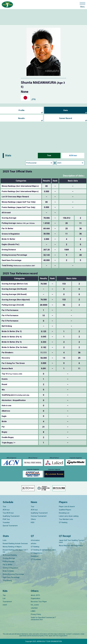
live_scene (35, 605)
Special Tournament (10, 526)
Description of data (73, 176)
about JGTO (35, 595)
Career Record (66, 118)
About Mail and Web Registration (71, 546)
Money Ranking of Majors (12, 547)
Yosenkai (6, 522)
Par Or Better (8, 565)
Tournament (7, 602)
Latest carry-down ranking (69, 516)
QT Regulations (36, 553)
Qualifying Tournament (11, 516)
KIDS (33, 522)
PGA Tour (6, 519)
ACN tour (73, 155)
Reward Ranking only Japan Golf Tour (15, 551)
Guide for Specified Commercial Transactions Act (43, 619)
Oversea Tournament (39, 516)
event (5, 605)
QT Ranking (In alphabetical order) (43, 550)
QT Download (36, 559)
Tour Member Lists (66, 519)
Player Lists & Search (67, 507)
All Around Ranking (10, 555)
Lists (5, 540)
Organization (36, 598)
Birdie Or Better (8, 571)
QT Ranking (63, 522)
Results (21, 118)
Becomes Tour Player (39, 602)
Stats (66, 110)
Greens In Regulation (10, 568)
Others (33, 519)
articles (34, 543)
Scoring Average (9, 558)
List (4, 598)
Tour (49, 155)
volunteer (34, 608)
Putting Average (9, 561)
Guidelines (35, 556)
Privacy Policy (36, 614)
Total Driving (7, 581)
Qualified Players (65, 510)
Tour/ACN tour (8, 513)
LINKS (33, 611)
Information (35, 540)
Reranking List (64, 513)
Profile (22, 110)
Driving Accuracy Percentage (13, 574)
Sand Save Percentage (11, 577)
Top (4, 595)
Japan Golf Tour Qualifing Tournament (71, 541)
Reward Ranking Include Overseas (15, 543)
